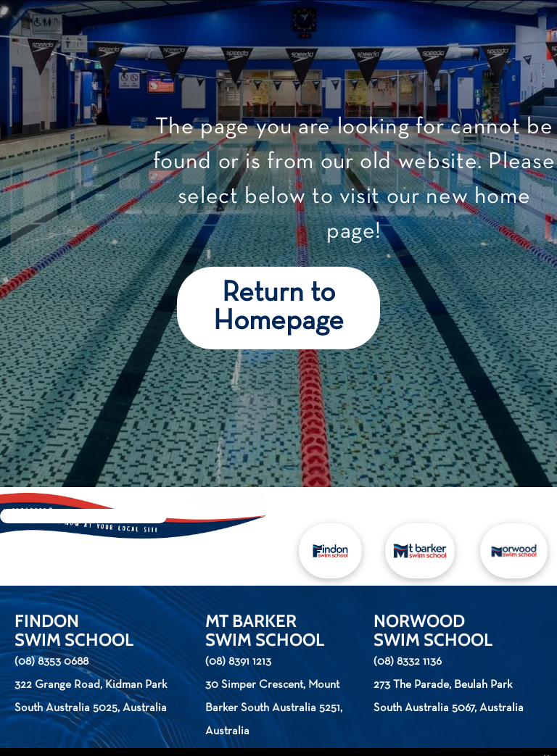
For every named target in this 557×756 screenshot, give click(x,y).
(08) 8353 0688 (51, 662)
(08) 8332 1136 (408, 662)
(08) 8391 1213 (238, 662)
